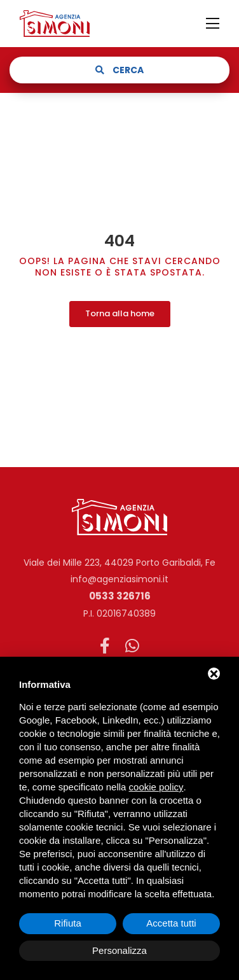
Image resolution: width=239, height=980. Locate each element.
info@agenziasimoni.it (119, 579)
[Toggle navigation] (213, 24)
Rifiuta (68, 923)
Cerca (119, 70)
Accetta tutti (171, 923)
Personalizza (119, 950)
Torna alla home (120, 313)
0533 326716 (120, 596)
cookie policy (156, 787)
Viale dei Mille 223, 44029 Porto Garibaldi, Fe (119, 563)
